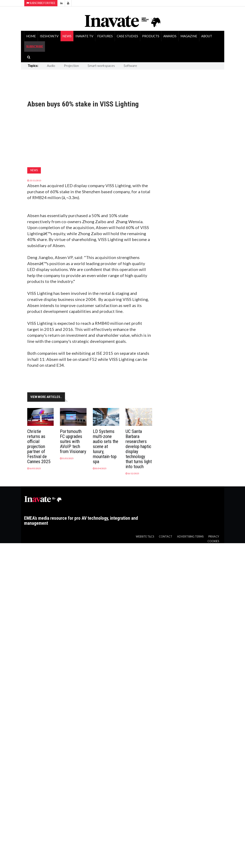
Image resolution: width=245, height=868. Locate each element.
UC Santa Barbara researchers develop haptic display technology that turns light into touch (139, 449)
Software (130, 65)
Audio (51, 65)
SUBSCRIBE (35, 47)
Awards (170, 36)
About (207, 36)
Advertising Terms (190, 537)
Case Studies (127, 36)
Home (31, 36)
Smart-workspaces (101, 65)
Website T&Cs (145, 537)
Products (151, 36)
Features (105, 36)
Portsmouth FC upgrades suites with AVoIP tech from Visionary (73, 441)
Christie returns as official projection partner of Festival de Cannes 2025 (39, 446)
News (67, 36)
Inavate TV (84, 36)
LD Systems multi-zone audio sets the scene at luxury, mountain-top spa (106, 446)
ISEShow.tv (49, 36)
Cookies (213, 541)
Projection (71, 65)
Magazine (189, 36)
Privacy (214, 537)
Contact (166, 537)
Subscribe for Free (41, 3)
